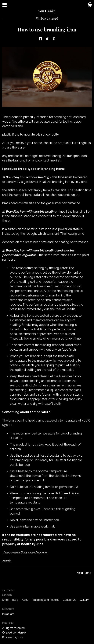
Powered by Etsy (13, 637)
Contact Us (70, 600)
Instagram (8, 614)
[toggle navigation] (5, 5)
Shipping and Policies (46, 600)
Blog (16, 600)
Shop (6, 600)
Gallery (84, 600)
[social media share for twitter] (47, 39)
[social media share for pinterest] (54, 39)
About (26, 600)
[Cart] (90, 6)
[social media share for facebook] (40, 39)
